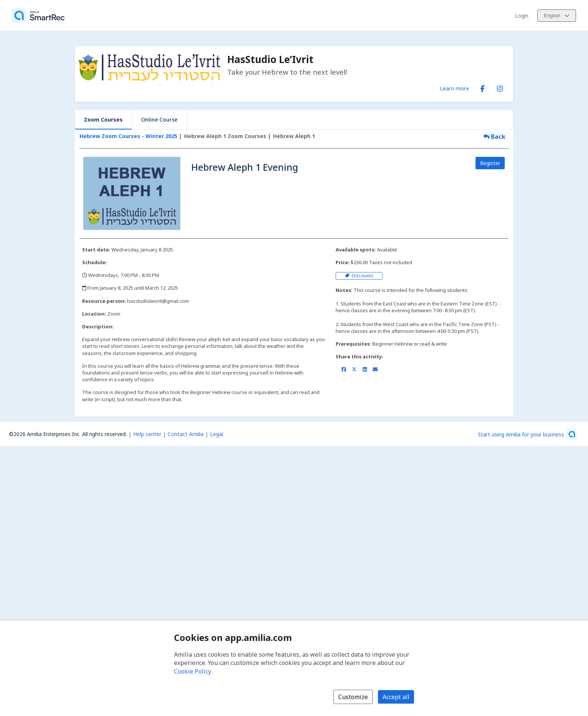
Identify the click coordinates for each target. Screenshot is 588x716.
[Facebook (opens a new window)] (483, 87)
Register (490, 163)
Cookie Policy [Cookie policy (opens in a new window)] (192, 671)
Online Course (159, 120)
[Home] (38, 15)
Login (522, 16)
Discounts (359, 276)
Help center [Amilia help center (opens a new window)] (147, 434)
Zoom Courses (103, 120)
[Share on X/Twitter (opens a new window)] (354, 369)
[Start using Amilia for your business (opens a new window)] (527, 434)
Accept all (396, 697)
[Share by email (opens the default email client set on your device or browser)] (375, 369)
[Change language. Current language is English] (557, 16)
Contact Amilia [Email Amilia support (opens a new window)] (186, 434)
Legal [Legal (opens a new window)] (217, 434)
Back (494, 137)
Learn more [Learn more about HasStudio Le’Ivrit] (454, 88)
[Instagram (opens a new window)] (500, 87)
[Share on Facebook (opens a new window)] (344, 369)
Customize (353, 697)
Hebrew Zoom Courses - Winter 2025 (128, 136)
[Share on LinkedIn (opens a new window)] (365, 369)
